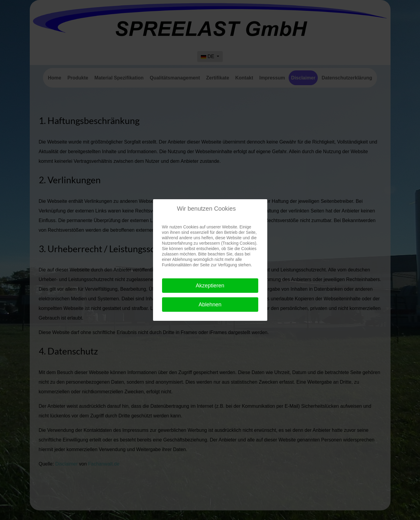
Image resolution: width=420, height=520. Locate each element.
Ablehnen (210, 305)
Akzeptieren (210, 286)
